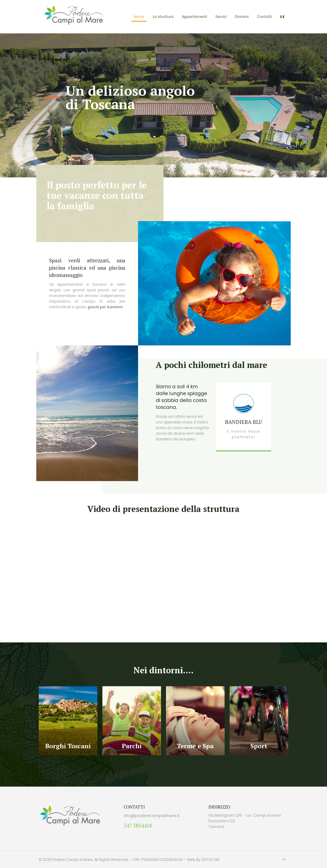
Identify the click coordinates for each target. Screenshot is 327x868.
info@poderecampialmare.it (152, 816)
